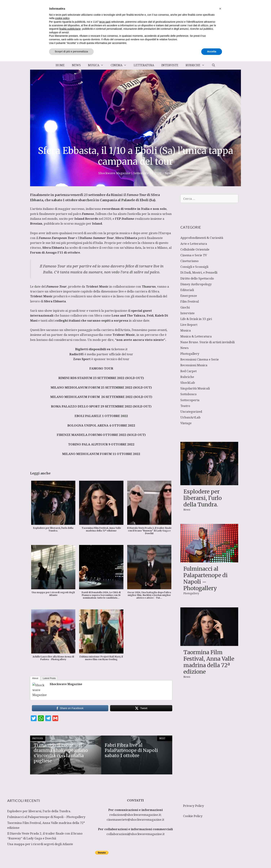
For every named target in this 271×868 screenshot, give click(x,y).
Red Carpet (188, 371)
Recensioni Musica (194, 365)
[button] (220, 815)
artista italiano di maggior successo (58, 209)
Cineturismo (189, 261)
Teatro (185, 406)
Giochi (185, 307)
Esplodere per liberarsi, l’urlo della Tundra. (203, 498)
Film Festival (190, 301)
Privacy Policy (194, 806)
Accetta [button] (212, 858)
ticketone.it (119, 349)
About (35, 678)
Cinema (120, 65)
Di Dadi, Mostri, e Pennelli (199, 272)
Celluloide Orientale (195, 249)
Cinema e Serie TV (194, 255)
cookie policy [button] (62, 825)
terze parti (105, 828)
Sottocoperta (190, 400)
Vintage (186, 423)
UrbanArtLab (190, 417)
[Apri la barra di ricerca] (213, 65)
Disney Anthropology (196, 284)
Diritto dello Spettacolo (197, 278)
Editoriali (187, 290)
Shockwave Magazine (66, 684)
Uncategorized (191, 412)
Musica (97, 65)
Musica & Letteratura (196, 336)
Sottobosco (188, 394)
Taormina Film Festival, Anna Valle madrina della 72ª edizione (209, 662)
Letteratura (144, 65)
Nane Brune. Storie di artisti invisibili (207, 342)
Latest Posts (49, 678)
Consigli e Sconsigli (194, 267)
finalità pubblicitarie (70, 835)
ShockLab (188, 383)
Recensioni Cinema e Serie (200, 359)
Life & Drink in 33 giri (196, 319)
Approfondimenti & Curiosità (202, 238)
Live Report (189, 325)
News (76, 65)
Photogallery (190, 354)
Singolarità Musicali (195, 388)
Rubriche (197, 65)
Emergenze (189, 296)
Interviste (170, 65)
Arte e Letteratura (194, 244)
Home (60, 65)
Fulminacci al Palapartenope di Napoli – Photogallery (206, 578)
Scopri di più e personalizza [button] (71, 858)
